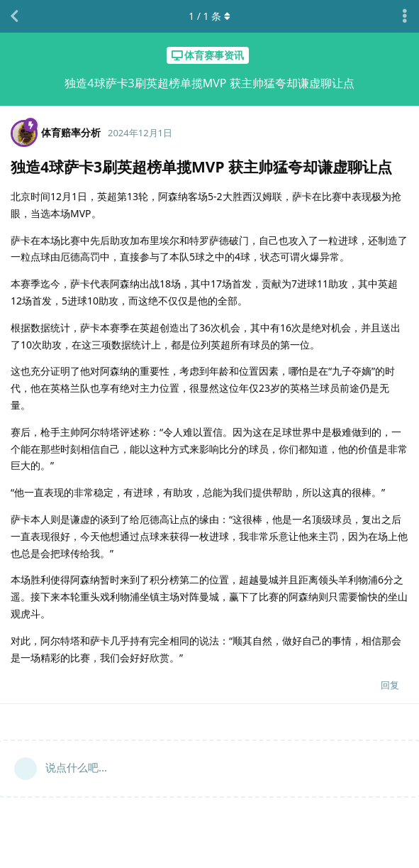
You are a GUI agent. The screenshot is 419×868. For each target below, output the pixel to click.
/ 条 (210, 16)
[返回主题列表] (14, 16)
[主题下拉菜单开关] (405, 16)
